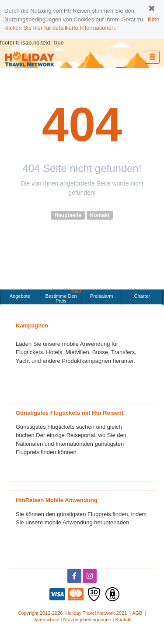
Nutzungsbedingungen (87, 620)
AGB (137, 613)
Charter (142, 296)
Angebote (21, 296)
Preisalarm (102, 296)
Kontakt (100, 215)
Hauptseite (68, 215)
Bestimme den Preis (63, 296)
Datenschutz (46, 620)
